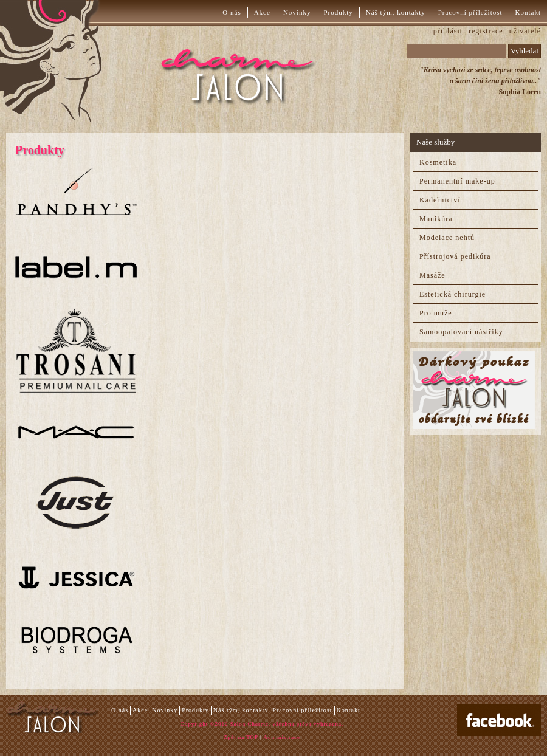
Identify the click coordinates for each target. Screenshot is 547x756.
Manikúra (436, 219)
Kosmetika (438, 162)
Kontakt (528, 12)
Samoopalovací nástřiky (461, 332)
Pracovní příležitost (470, 12)
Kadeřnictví (440, 200)
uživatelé (525, 31)
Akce (262, 12)
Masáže (432, 275)
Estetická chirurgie (452, 294)
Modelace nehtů (447, 238)
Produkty (338, 12)
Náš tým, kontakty (396, 12)
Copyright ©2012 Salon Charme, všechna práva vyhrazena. (262, 724)
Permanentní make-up (457, 181)
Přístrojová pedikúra (455, 256)
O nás (232, 12)
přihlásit (448, 31)
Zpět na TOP (241, 737)
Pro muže (436, 313)
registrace (486, 31)
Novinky (297, 12)
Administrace (282, 737)
